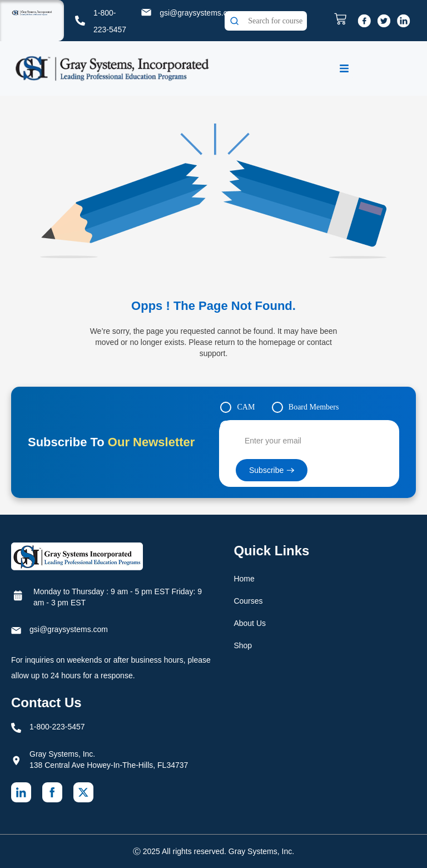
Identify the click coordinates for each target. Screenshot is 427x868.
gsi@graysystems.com (199, 13)
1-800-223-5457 (57, 727)
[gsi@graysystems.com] (146, 12)
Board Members (314, 407)
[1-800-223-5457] (80, 21)
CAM (246, 407)
